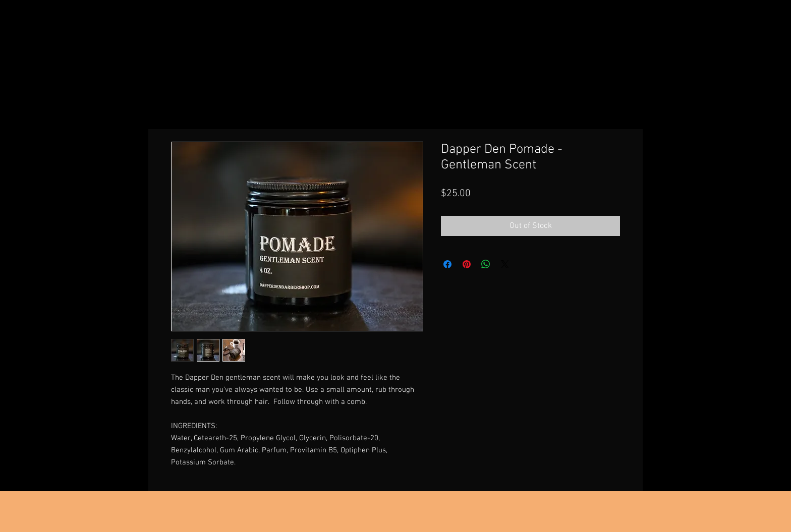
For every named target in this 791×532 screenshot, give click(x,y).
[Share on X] (505, 264)
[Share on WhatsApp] (486, 264)
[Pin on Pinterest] (467, 264)
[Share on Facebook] (447, 264)
